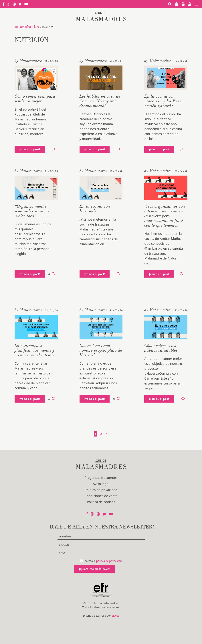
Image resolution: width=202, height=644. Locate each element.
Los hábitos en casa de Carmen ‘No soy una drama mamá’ (100, 101)
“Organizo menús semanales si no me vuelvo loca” (32, 211)
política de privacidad (109, 561)
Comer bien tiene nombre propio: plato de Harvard (101, 350)
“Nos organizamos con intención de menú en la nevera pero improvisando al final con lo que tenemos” (165, 216)
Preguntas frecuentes (101, 478)
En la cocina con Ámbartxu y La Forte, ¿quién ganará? (164, 101)
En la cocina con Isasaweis (95, 208)
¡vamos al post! (30, 149)
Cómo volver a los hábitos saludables (161, 348)
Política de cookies (101, 502)
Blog (37, 26)
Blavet (115, 616)
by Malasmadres (28, 60)
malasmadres (23, 26)
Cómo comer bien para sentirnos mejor (35, 98)
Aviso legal (101, 484)
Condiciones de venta (101, 496)
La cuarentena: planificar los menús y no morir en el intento (35, 350)
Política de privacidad (101, 490)
